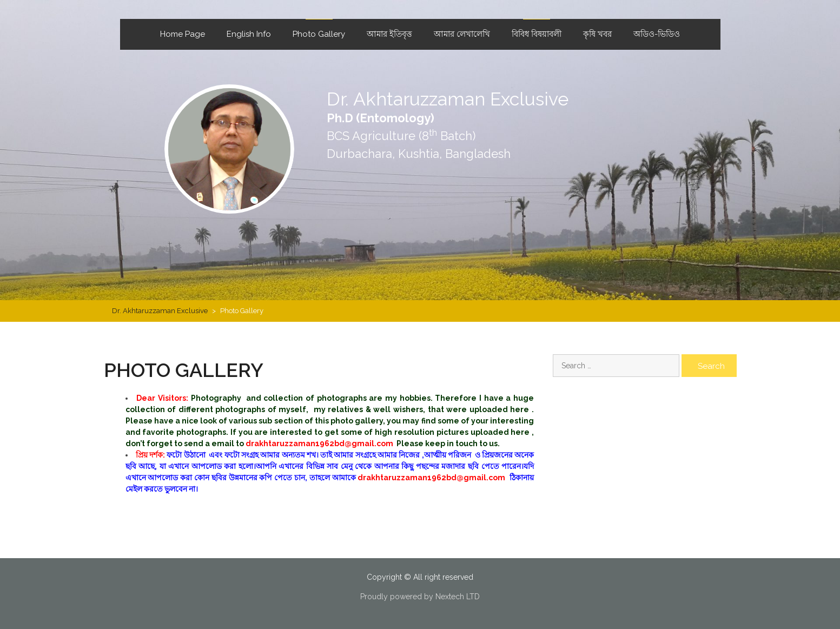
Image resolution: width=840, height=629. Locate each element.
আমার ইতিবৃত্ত (389, 34)
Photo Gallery (319, 34)
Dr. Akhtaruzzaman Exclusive (448, 99)
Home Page (183, 34)
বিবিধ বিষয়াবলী (537, 34)
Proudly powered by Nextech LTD (420, 597)
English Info (249, 34)
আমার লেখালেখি (462, 34)
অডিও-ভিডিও (657, 34)
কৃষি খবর (597, 34)
